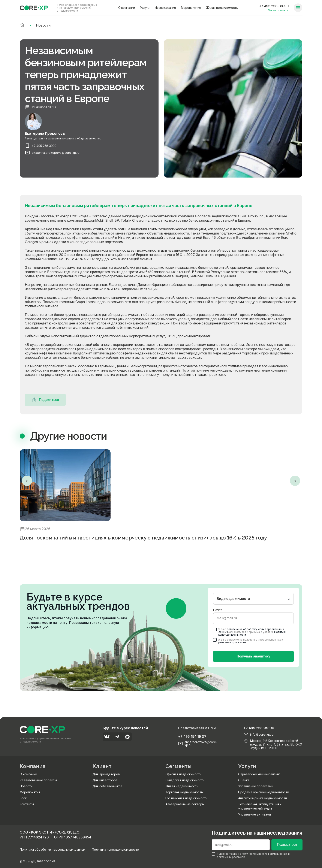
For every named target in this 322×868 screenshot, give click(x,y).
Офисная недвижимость (183, 774)
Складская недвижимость (185, 780)
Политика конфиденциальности (115, 849)
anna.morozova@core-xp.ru (201, 744)
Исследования (165, 8)
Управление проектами (256, 786)
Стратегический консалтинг (259, 774)
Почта (218, 610)
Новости (26, 786)
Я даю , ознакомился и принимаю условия (250, 632)
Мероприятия (191, 8)
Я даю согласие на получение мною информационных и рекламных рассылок (251, 855)
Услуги (145, 8)
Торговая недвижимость (184, 792)
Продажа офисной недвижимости (264, 792)
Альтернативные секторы (185, 804)
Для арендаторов (106, 774)
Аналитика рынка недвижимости (263, 798)
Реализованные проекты (38, 780)
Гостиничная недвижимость (186, 798)
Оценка (244, 780)
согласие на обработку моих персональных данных (251, 630)
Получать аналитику (253, 656)
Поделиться (45, 400)
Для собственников (107, 786)
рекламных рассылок (232, 642)
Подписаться (287, 845)
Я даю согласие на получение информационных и (248, 641)
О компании (127, 8)
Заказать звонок (278, 10)
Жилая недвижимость (222, 8)
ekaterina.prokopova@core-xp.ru (56, 153)
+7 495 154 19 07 (192, 737)
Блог (23, 798)
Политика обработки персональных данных (53, 849)
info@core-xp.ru (262, 735)
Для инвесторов (105, 780)
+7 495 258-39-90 (274, 6)
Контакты (27, 804)
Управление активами (255, 814)
